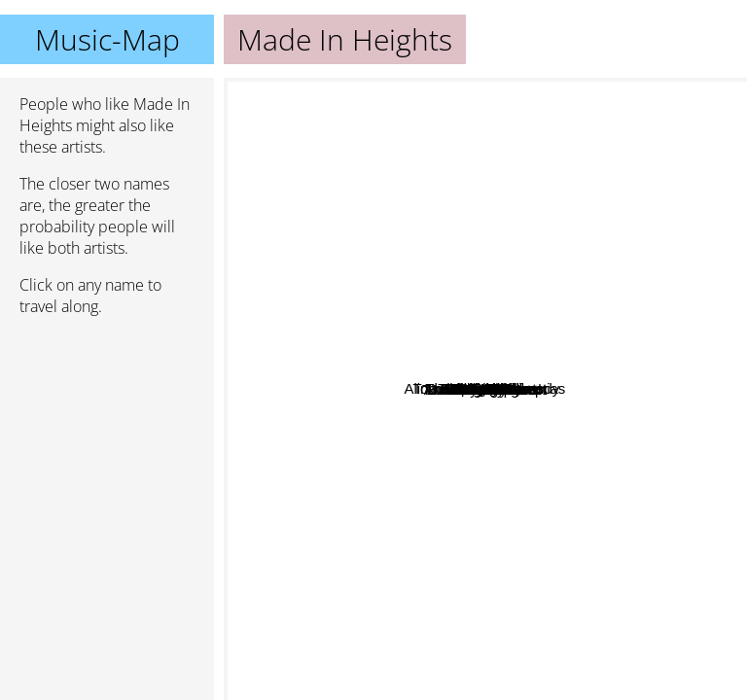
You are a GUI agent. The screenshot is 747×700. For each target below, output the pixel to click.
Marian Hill (405, 215)
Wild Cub (446, 502)
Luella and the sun (490, 604)
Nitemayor (611, 465)
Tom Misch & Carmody (549, 398)
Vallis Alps (508, 375)
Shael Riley (557, 144)
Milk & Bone (410, 388)
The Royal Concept (436, 538)
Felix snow (311, 591)
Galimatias (356, 244)
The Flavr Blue (524, 279)
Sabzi (368, 502)
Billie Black (603, 304)
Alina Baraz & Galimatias (477, 220)
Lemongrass (616, 433)
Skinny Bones (347, 335)
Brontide (370, 181)
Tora (378, 200)
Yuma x (562, 470)
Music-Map (107, 39)
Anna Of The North (503, 648)
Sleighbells (396, 479)
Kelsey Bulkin (666, 201)
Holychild (540, 330)
